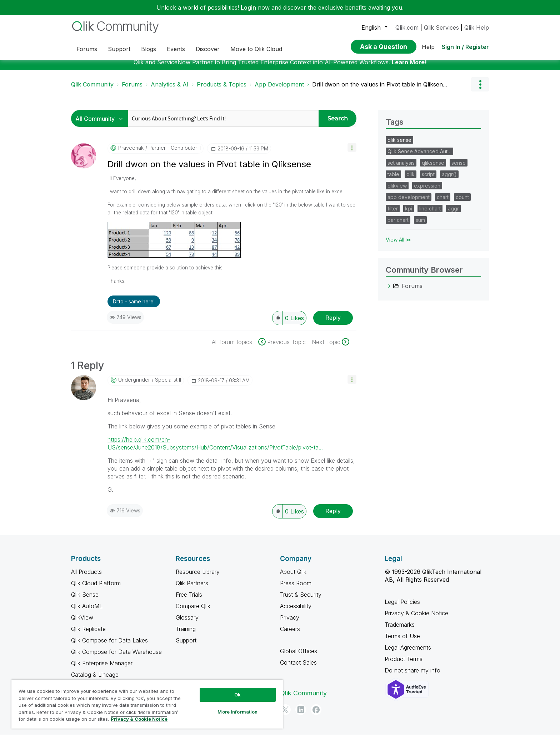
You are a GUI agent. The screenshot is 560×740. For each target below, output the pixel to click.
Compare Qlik (193, 611)
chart (443, 202)
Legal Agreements (408, 653)
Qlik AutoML (87, 611)
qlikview (397, 191)
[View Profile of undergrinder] (134, 385)
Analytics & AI (170, 90)
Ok (237, 695)
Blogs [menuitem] (149, 49)
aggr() (449, 180)
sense (459, 168)
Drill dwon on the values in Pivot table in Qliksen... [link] (380, 90)
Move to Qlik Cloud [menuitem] (256, 49)
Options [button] (480, 90)
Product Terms (404, 664)
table (393, 180)
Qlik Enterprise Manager (102, 669)
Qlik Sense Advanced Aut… (419, 157)
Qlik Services (441, 28)
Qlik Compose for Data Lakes (109, 646)
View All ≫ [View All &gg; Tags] (398, 245)
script (428, 180)
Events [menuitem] (176, 49)
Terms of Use (402, 641)
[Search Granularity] (101, 124)
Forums (132, 90)
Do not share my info (413, 676)
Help (428, 47)
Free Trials (189, 600)
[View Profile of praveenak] (131, 153)
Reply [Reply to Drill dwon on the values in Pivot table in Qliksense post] (333, 323)
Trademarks (400, 630)
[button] (352, 153)
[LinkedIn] (301, 715)
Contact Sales (298, 668)
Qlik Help (477, 28)
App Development (279, 90)
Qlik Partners (192, 588)
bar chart (398, 225)
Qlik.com (407, 28)
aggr (453, 214)
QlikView (82, 623)
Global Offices (299, 656)
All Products (86, 577)
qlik (411, 180)
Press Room (296, 588)
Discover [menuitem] (208, 49)
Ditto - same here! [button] (134, 307)
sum (420, 225)
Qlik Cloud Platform (96, 588)
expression (427, 191)
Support (186, 646)
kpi (409, 214)
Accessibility (296, 611)
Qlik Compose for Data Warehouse (116, 657)
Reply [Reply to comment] (333, 516)
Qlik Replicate (88, 634)
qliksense (433, 168)
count (462, 202)
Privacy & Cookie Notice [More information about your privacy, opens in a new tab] (139, 719)
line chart (430, 214)
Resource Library (198, 577)
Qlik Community (92, 90)
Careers (290, 634)
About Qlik (293, 577)
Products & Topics (222, 90)
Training (186, 634)
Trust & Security (301, 600)
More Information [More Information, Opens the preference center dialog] (237, 712)
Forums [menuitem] (87, 49)
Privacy (290, 623)
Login (248, 8)
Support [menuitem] (119, 49)
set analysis (401, 168)
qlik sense (399, 145)
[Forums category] (389, 291)
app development (409, 202)
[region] (147, 704)
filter (393, 214)
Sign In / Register (465, 47)
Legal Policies (402, 607)
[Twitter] (285, 715)
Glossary (187, 623)
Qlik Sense (85, 600)
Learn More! (409, 68)
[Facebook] (316, 715)
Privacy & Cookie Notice (416, 619)
